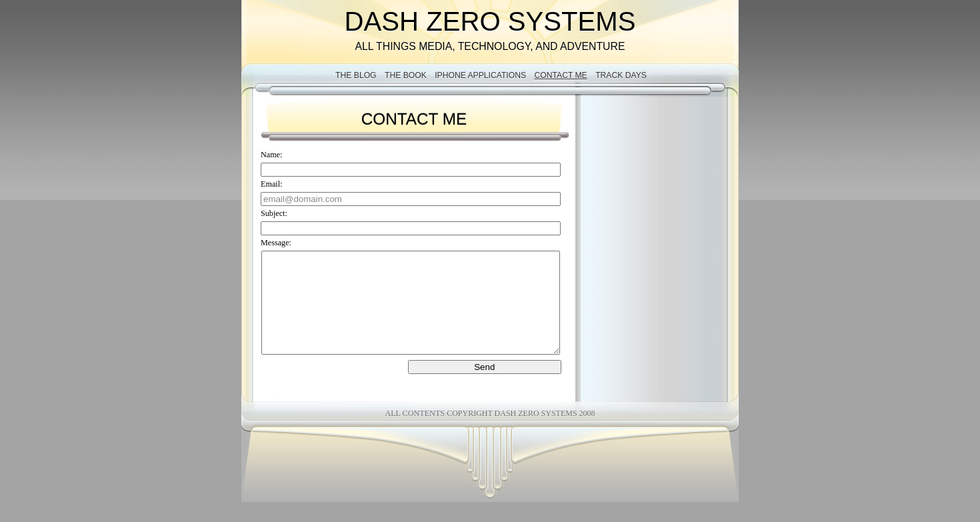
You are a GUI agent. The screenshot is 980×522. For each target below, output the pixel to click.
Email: (271, 184)
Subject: (274, 213)
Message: (276, 243)
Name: (271, 155)
